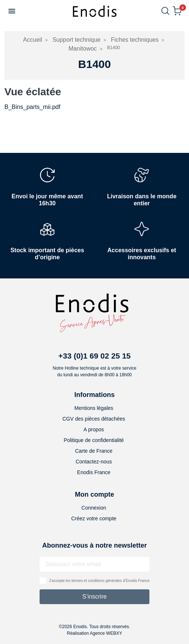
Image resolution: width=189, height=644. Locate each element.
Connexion (94, 508)
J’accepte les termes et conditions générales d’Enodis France (99, 581)
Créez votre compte (94, 518)
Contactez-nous (94, 462)
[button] (12, 11)
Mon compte (94, 494)
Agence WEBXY (106, 633)
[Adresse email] (95, 564)
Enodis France (94, 472)
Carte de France (94, 451)
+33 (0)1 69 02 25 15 (95, 356)
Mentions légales (94, 408)
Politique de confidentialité (94, 440)
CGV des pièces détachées (94, 419)
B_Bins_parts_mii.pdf (32, 107)
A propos (94, 429)
